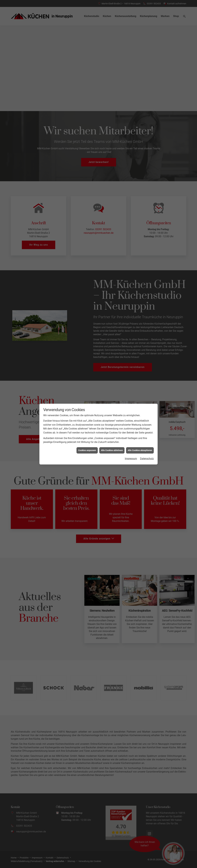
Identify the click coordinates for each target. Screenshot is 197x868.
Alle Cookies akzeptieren (140, 290)
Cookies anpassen (87, 290)
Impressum (131, 298)
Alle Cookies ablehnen (112, 290)
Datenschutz (147, 298)
